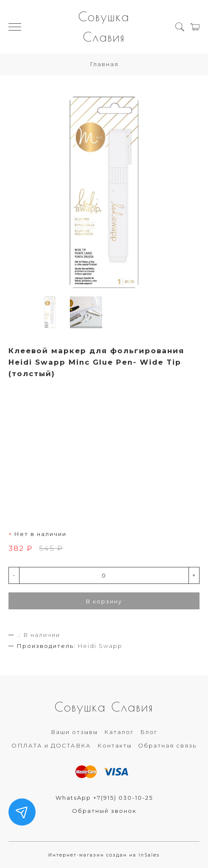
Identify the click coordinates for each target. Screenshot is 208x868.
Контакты (115, 745)
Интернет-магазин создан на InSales (104, 855)
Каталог (119, 732)
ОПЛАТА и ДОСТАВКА (51, 745)
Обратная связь (167, 745)
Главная (104, 64)
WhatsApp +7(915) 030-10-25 (104, 798)
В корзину (104, 601)
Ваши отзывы (74, 732)
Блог (149, 732)
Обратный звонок (104, 811)
